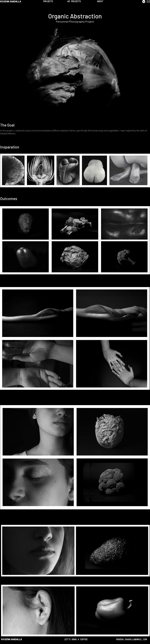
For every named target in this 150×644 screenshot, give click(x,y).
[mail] (148, 2)
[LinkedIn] (144, 2)
